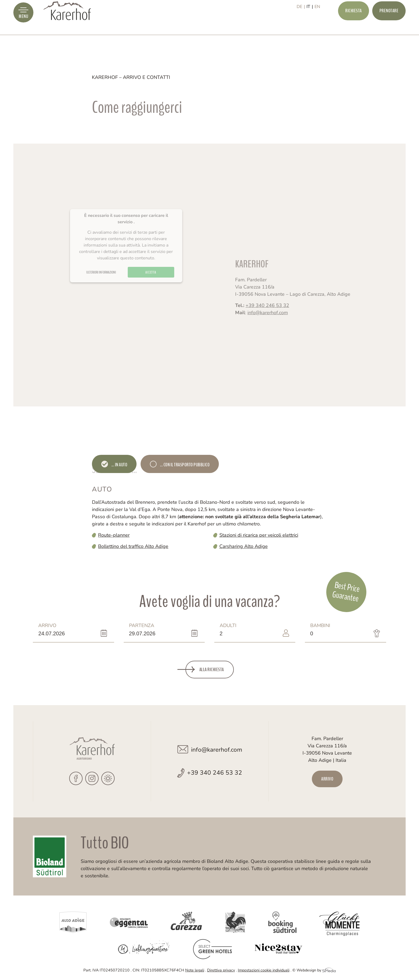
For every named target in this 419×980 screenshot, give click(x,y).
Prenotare (389, 23)
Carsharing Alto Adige (244, 546)
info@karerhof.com (268, 320)
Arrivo (55, 629)
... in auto (119, 465)
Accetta (151, 283)
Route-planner (114, 535)
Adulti (237, 629)
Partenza (146, 629)
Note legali (195, 970)
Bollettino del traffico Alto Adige (133, 546)
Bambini (327, 629)
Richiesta (354, 23)
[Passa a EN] (317, 23)
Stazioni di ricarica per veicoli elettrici (259, 535)
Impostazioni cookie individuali (264, 970)
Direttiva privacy (221, 970)
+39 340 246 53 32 (267, 312)
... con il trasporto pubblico (184, 465)
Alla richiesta (212, 670)
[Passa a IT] (310, 23)
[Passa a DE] (301, 23)
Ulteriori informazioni (101, 283)
